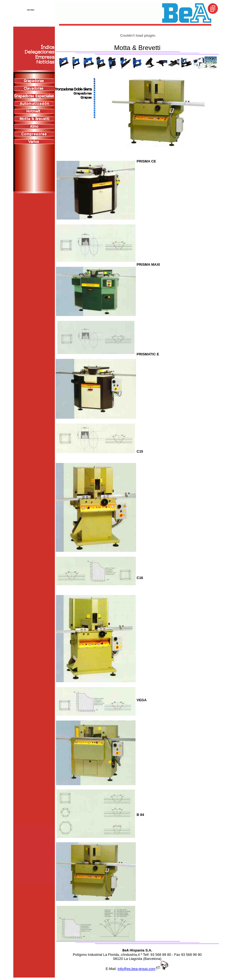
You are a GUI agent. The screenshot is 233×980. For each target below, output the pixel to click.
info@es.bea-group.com (143, 969)
